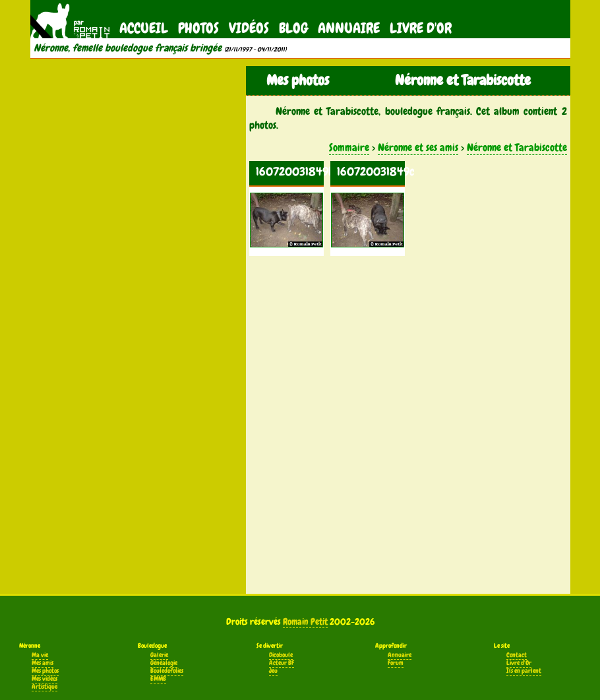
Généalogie (164, 663)
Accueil (144, 28)
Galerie (159, 655)
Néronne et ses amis (418, 147)
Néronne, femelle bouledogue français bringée (128, 48)
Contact (517, 655)
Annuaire (349, 28)
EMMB (158, 679)
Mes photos (45, 671)
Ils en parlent (524, 671)
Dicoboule (281, 655)
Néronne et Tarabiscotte (517, 147)
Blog (293, 28)
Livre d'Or (421, 28)
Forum (396, 663)
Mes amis (43, 663)
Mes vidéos (45, 679)
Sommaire (349, 147)
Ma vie (40, 655)
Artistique (45, 687)
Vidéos (249, 28)
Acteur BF (282, 663)
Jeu (273, 671)
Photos (198, 28)
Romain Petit (305, 621)
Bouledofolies (167, 671)
